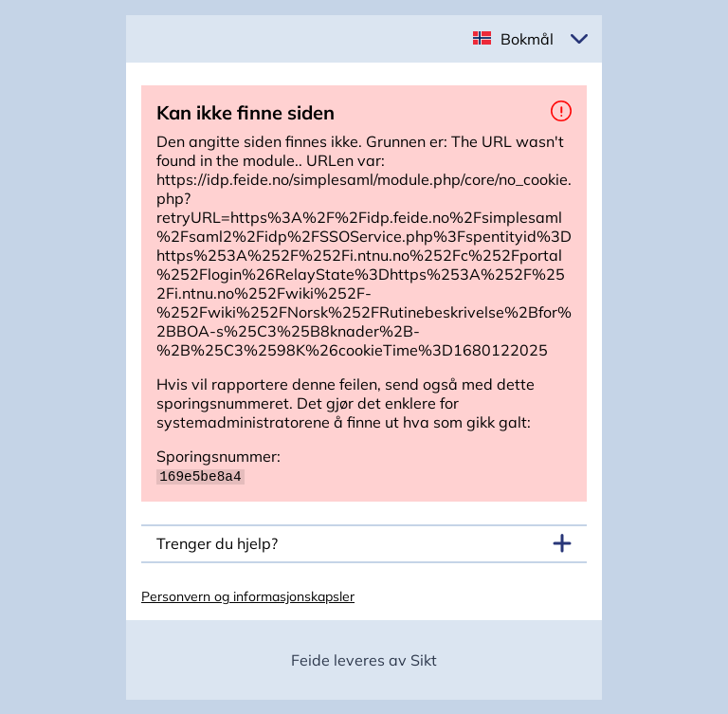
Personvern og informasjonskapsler (248, 595)
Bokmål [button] (527, 39)
